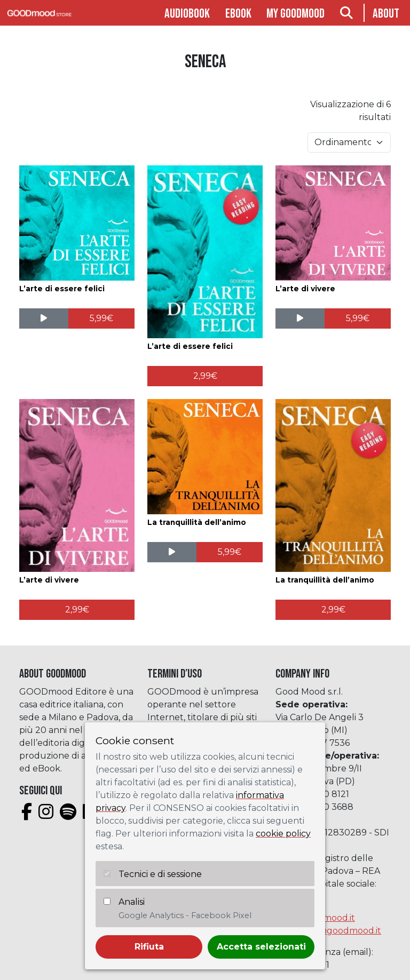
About (386, 14)
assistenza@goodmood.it (328, 931)
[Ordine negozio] (349, 142)
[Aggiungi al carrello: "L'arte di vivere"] (358, 318)
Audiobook (187, 14)
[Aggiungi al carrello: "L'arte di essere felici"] (102, 318)
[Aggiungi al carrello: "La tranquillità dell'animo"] (230, 552)
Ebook (238, 14)
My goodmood (295, 14)
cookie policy (283, 834)
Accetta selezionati (261, 947)
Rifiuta (149, 947)
